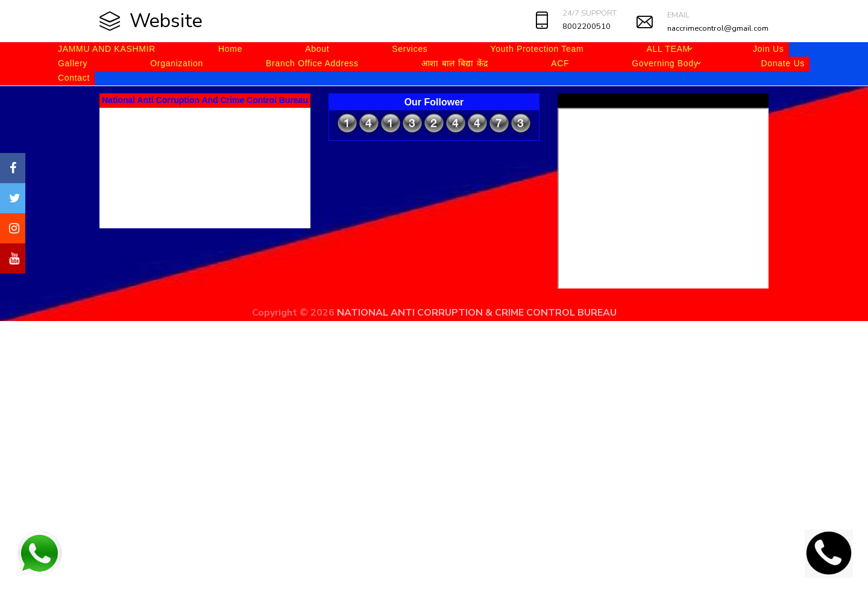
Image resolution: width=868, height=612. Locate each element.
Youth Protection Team (537, 49)
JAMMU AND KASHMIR (107, 49)
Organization (177, 63)
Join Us (769, 49)
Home (230, 49)
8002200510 (587, 27)
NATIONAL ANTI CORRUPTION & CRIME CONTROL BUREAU (477, 313)
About (317, 49)
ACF (560, 63)
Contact (74, 78)
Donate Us (782, 63)
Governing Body (665, 63)
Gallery (73, 63)
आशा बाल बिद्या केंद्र (455, 63)
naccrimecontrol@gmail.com (718, 28)
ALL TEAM (668, 49)
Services (410, 49)
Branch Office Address (312, 63)
